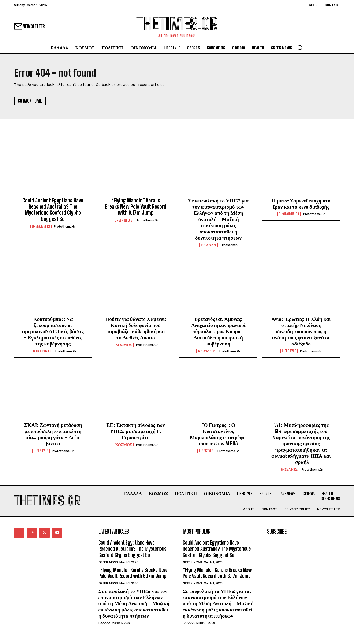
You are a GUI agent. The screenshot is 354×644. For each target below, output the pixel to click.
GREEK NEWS (41, 226)
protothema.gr (65, 227)
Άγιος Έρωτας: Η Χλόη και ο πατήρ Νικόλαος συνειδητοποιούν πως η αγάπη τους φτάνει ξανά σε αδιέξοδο (301, 331)
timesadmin (229, 245)
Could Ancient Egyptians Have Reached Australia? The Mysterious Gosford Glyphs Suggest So (53, 210)
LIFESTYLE (289, 351)
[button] (300, 48)
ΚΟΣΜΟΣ (124, 345)
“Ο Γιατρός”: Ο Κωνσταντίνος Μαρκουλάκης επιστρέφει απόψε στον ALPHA (218, 434)
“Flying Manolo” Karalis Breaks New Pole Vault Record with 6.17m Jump (136, 207)
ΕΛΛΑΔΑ (209, 245)
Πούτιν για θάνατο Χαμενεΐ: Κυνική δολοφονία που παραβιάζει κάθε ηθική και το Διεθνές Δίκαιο (136, 328)
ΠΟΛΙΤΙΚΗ (41, 351)
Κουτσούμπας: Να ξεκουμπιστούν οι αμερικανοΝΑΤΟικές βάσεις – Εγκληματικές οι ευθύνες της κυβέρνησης (53, 331)
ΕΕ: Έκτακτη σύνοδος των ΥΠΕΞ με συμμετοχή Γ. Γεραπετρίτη (136, 431)
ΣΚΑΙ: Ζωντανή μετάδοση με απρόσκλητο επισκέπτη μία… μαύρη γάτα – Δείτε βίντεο (53, 434)
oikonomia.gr (289, 214)
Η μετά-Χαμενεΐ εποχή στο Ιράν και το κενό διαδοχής (301, 204)
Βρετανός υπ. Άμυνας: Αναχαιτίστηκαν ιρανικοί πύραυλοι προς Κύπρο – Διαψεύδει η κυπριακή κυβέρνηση (218, 331)
